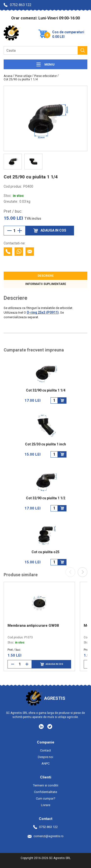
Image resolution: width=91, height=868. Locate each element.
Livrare (46, 805)
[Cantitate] (15, 231)
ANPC (45, 764)
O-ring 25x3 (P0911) (43, 312)
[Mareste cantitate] (20, 231)
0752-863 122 (17, 5)
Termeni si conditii (46, 785)
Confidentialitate (45, 792)
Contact (45, 750)
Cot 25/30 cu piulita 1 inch (45, 444)
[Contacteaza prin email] (30, 252)
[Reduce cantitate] (9, 231)
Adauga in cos (52, 664)
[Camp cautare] (41, 50)
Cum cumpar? (46, 798)
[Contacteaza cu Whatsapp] (19, 252)
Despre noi (45, 757)
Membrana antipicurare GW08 (33, 626)
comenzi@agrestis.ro (46, 836)
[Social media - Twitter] (50, 726)
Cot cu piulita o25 (45, 552)
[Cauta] (83, 50)
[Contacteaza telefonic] (8, 252)
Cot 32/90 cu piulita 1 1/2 (46, 498)
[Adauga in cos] (62, 401)
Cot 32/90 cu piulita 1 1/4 (46, 390)
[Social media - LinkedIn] (42, 726)
